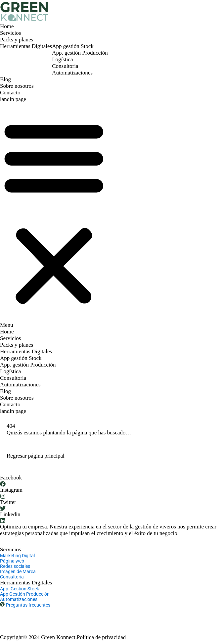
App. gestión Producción (80, 53)
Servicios (10, 33)
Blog (5, 79)
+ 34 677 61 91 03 (21, 614)
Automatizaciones (72, 73)
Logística (62, 59)
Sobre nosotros (17, 86)
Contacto (10, 93)
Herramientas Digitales (26, 46)
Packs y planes (17, 40)
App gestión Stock (73, 46)
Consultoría (65, 66)
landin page (13, 99)
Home (7, 26)
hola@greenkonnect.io (70, 614)
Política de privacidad (101, 637)
